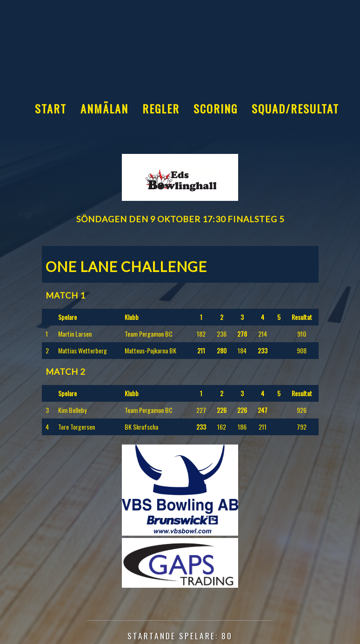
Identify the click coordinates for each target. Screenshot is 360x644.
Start (51, 108)
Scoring (216, 108)
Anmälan (104, 108)
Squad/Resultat (295, 108)
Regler (161, 108)
